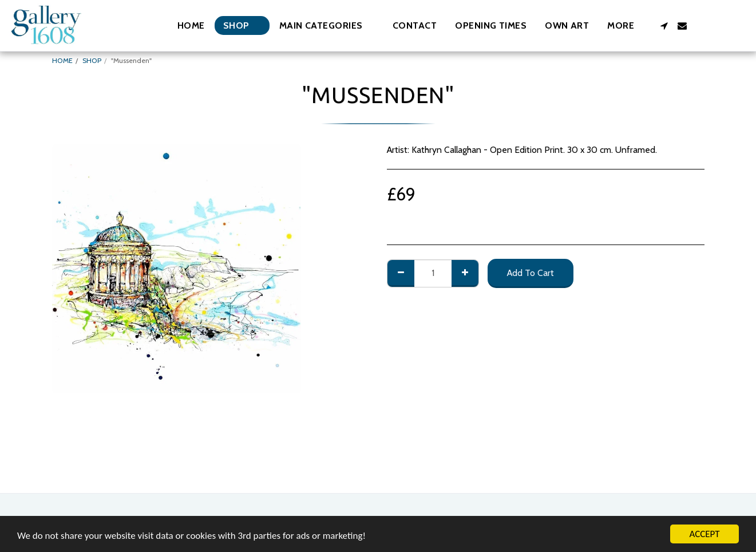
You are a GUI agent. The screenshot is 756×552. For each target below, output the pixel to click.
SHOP (92, 60)
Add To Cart (531, 273)
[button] (327, 25)
